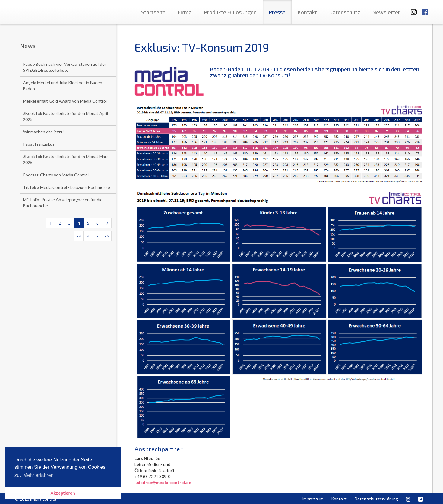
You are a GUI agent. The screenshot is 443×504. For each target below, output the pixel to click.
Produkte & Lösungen (230, 12)
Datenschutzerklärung (376, 499)
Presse (277, 12)
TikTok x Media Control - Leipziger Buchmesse (66, 187)
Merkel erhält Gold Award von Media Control (65, 101)
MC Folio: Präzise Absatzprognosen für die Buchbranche (63, 203)
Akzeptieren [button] (63, 493)
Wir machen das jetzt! (43, 132)
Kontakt (307, 12)
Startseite (153, 12)
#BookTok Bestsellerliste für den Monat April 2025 (65, 116)
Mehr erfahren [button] (38, 475)
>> (107, 236)
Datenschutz (345, 12)
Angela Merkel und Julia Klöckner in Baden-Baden (63, 86)
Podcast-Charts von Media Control (56, 175)
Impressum (313, 499)
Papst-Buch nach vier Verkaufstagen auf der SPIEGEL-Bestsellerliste (65, 67)
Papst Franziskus (39, 144)
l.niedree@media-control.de (163, 482)
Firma (185, 12)
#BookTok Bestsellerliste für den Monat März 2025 (66, 159)
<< (79, 236)
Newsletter (386, 12)
